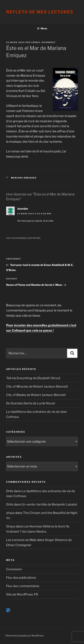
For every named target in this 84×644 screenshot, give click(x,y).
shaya (10, 513)
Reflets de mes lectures (40, 12)
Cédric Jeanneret (44, 42)
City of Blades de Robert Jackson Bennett (36, 395)
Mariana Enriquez (24, 178)
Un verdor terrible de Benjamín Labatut (49, 504)
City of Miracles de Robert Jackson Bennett (37, 386)
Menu (42, 28)
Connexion (14, 569)
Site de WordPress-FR (22, 594)
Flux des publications (21, 578)
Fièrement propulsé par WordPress (25, 636)
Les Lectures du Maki (21, 540)
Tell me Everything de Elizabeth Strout (33, 378)
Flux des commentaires (23, 586)
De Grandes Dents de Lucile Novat (31, 403)
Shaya (11, 526)
